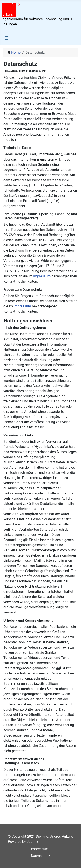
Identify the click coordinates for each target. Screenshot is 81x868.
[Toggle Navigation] (6, 38)
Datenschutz (40, 856)
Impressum (42, 276)
